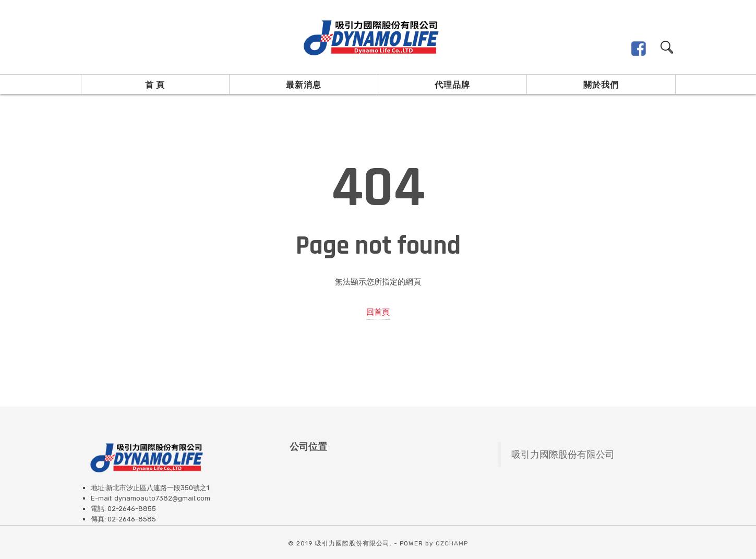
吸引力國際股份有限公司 (563, 455)
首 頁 (155, 85)
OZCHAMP (452, 543)
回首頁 (378, 312)
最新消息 (304, 85)
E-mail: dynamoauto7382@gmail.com (151, 498)
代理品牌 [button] (452, 85)
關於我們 (601, 85)
